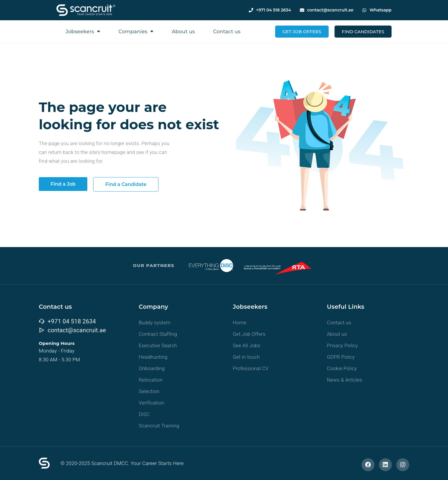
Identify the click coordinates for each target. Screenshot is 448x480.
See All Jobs (247, 345)
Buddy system (155, 323)
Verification (151, 403)
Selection (149, 391)
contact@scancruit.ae (330, 10)
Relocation (151, 380)
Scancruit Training (159, 426)
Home (240, 323)
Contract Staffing (158, 334)
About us (183, 31)
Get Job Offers (249, 334)
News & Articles (345, 380)
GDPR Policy (341, 357)
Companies (136, 31)
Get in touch (246, 357)
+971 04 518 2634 (274, 10)
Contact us (227, 31)
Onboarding (152, 368)
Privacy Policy (342, 345)
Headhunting (153, 357)
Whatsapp (381, 10)
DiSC (144, 414)
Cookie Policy (342, 368)
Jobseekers (83, 31)
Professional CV (251, 368)
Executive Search (158, 345)
